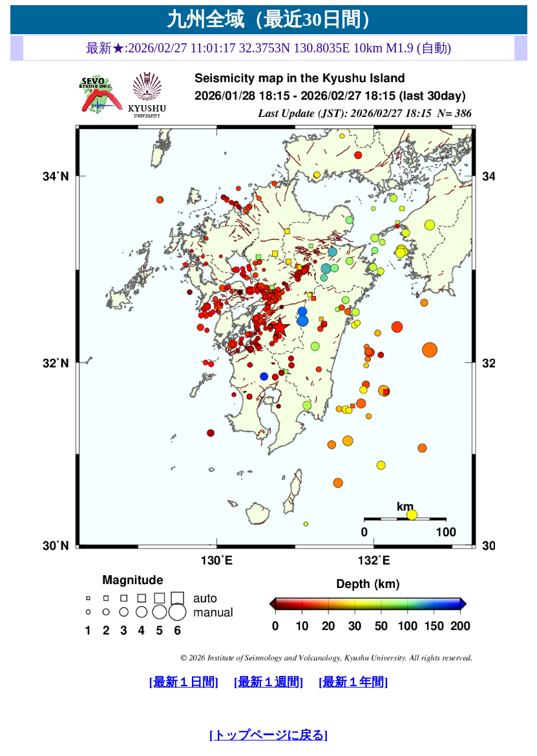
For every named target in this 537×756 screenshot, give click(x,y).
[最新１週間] (268, 682)
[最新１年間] (353, 682)
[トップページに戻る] (268, 735)
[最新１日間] (184, 682)
